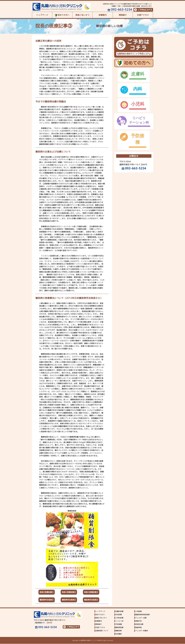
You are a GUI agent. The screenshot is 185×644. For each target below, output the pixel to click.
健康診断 (119, 631)
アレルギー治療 (141, 618)
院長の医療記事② (69, 592)
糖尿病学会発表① (47, 600)
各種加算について (102, 631)
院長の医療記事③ (91, 592)
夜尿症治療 (139, 625)
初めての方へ (62, 15)
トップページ (42, 15)
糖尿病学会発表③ (91, 600)
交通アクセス (143, 15)
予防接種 (119, 625)
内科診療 (119, 615)
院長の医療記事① (47, 592)
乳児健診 (119, 634)
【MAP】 (144, 162)
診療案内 (103, 15)
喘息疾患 (138, 628)
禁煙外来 (138, 621)
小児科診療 (119, 618)
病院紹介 (123, 15)
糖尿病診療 (119, 628)
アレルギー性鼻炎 (142, 631)
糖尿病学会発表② (69, 600)
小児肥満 (138, 612)
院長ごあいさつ (82, 15)
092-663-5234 (120, 10)
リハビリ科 (119, 621)
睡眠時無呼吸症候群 (142, 615)
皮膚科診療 (119, 612)
